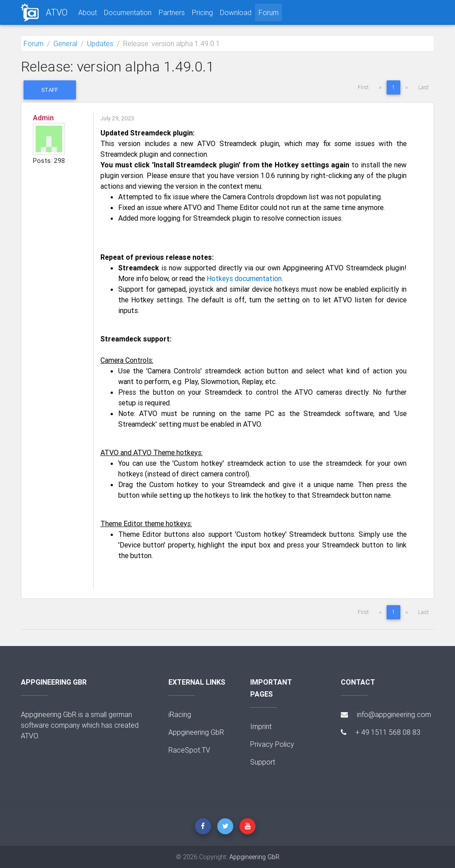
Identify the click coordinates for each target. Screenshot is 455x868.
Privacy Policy (272, 744)
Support (263, 762)
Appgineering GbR (196, 732)
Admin (43, 118)
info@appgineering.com (386, 714)
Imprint (261, 726)
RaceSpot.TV (189, 750)
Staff (50, 90)
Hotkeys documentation (244, 278)
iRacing (180, 714)
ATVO (57, 12)
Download (236, 12)
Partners (172, 12)
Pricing (202, 12)
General (65, 44)
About (88, 12)
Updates (100, 44)
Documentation (128, 12)
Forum (269, 12)
